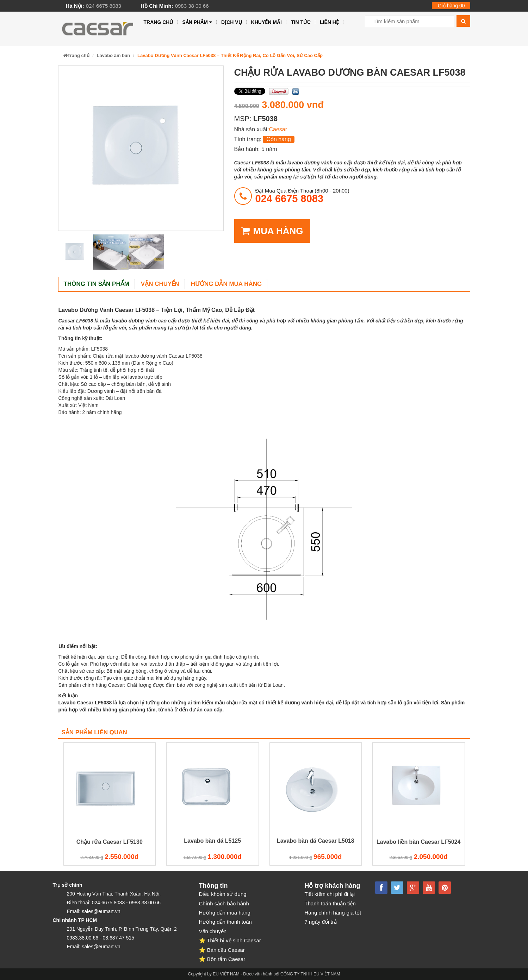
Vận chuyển (160, 284)
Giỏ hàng (451, 6)
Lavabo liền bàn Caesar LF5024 (418, 842)
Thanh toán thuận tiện (330, 903)
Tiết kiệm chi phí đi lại (330, 894)
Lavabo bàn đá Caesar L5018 (316, 841)
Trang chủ (159, 22)
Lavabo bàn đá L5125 (212, 841)
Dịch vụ (232, 22)
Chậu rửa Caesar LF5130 (110, 842)
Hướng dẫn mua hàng (226, 284)
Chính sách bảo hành (224, 903)
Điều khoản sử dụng (223, 894)
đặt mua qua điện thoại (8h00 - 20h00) (302, 196)
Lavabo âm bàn (114, 55)
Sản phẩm (197, 22)
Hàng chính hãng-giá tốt (333, 913)
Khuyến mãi (266, 22)
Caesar (278, 129)
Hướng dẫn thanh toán (225, 922)
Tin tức (301, 22)
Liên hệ (329, 22)
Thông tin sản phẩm (97, 284)
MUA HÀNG (272, 231)
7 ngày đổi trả (321, 922)
